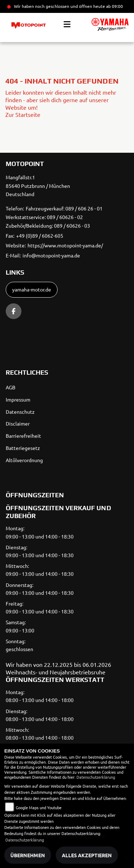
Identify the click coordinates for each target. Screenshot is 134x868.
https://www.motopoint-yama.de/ (65, 245)
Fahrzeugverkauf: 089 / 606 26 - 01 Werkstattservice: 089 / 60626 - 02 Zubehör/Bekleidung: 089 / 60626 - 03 (54, 217)
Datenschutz (20, 412)
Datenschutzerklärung (96, 777)
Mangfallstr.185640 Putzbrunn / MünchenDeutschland (38, 186)
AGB (11, 387)
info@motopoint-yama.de (51, 255)
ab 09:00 (114, 6)
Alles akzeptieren (87, 855)
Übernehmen (28, 855)
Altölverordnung (24, 460)
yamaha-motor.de (32, 289)
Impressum (18, 399)
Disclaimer (18, 423)
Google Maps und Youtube (39, 807)
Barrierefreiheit (23, 436)
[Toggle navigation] (67, 24)
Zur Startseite (23, 114)
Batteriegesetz (23, 448)
